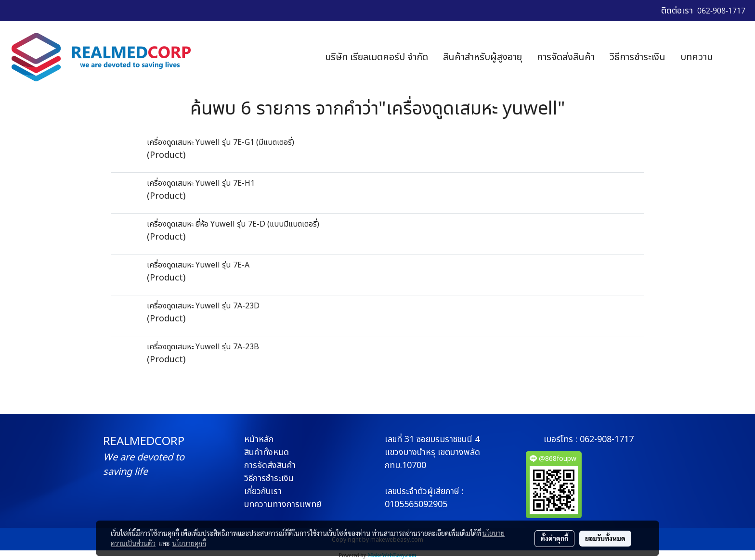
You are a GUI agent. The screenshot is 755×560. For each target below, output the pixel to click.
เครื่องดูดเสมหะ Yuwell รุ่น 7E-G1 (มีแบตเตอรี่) (221, 142)
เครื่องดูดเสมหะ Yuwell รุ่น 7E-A (198, 265)
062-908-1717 (607, 439)
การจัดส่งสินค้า (566, 57)
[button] (734, 57)
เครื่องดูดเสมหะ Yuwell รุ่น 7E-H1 (201, 183)
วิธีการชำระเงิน (638, 57)
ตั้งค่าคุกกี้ (554, 538)
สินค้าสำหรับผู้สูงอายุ (482, 57)
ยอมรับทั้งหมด (605, 538)
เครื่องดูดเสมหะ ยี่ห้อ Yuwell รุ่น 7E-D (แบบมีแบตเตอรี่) (233, 224)
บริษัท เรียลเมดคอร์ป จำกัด (377, 57)
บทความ (696, 57)
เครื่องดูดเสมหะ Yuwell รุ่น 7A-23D (203, 306)
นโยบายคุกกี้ (189, 543)
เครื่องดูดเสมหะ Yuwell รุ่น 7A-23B (203, 347)
